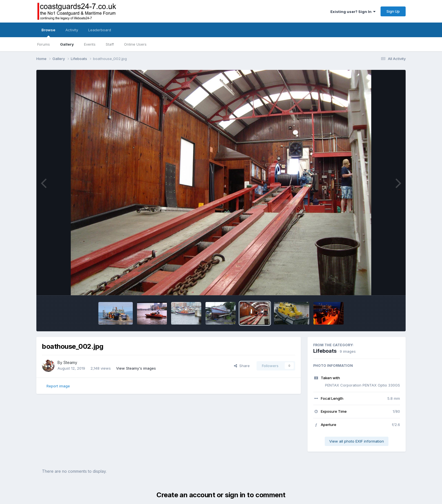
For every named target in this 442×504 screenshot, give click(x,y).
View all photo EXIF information (357, 441)
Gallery (67, 44)
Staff (110, 44)
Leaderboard (100, 30)
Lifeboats (325, 351)
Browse (48, 32)
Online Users (135, 44)
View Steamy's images (136, 368)
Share (242, 366)
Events (90, 44)
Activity (72, 30)
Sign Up (393, 11)
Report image (58, 386)
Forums (44, 44)
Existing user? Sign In (353, 12)
